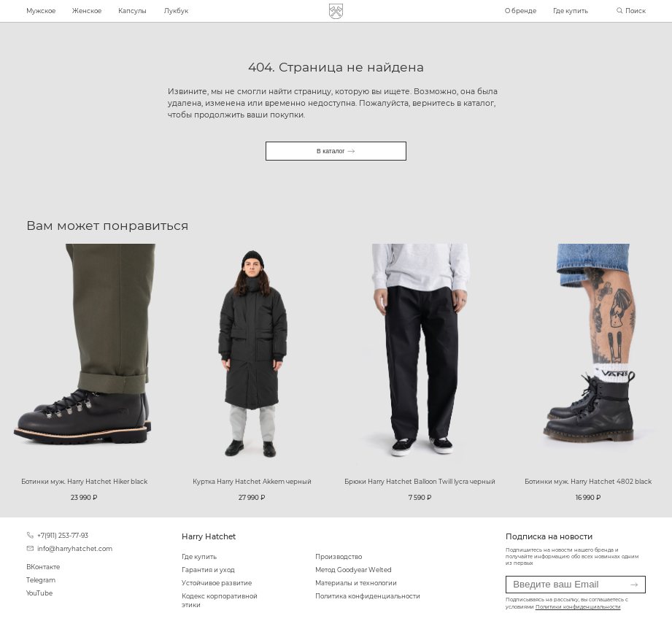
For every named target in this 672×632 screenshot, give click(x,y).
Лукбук (176, 11)
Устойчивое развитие (217, 583)
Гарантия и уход (208, 570)
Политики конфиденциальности (578, 607)
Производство (339, 557)
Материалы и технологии (356, 583)
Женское (87, 11)
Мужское (41, 11)
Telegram (41, 580)
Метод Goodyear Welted (354, 570)
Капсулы (132, 11)
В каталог (336, 151)
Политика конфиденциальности (368, 596)
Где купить (571, 11)
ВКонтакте (43, 567)
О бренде (521, 11)
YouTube (39, 593)
